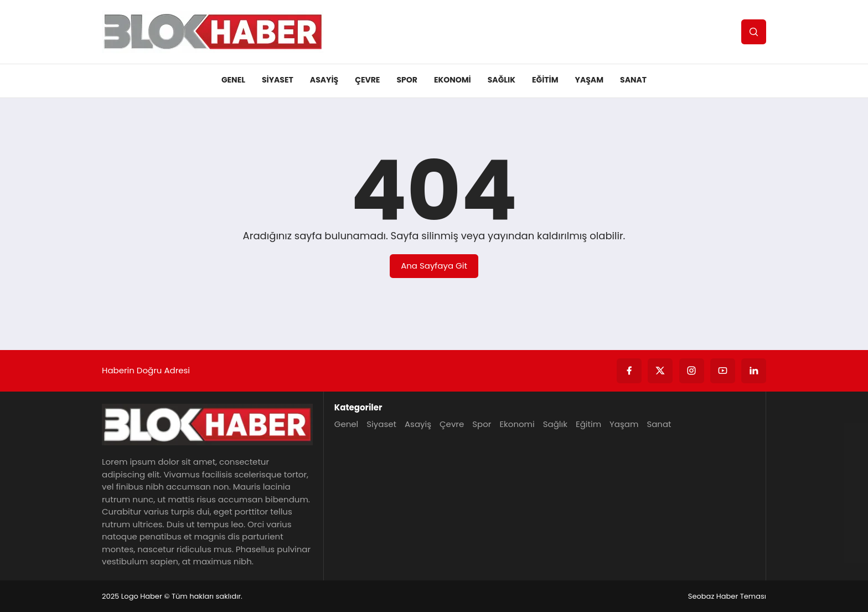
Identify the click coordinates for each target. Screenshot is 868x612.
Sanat (633, 80)
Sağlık (502, 80)
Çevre (367, 80)
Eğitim (545, 80)
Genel (233, 80)
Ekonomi (453, 80)
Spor (407, 80)
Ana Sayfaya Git (434, 266)
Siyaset (278, 80)
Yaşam (590, 80)
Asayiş (324, 80)
